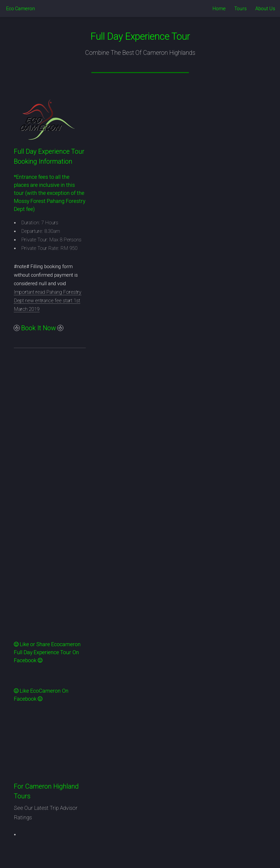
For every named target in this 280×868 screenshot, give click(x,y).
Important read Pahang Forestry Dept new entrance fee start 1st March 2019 (48, 301)
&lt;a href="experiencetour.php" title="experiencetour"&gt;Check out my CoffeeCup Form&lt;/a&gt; (56, 500)
